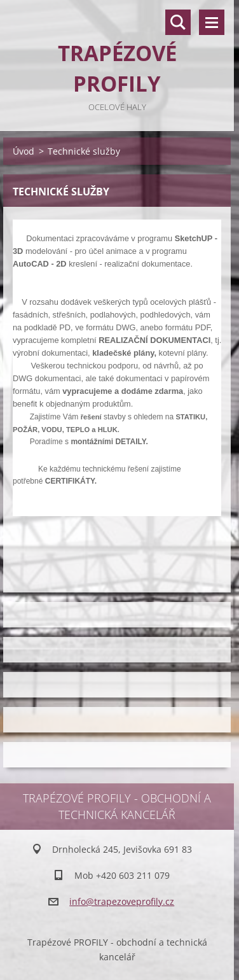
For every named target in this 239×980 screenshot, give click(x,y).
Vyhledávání (178, 22)
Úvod (24, 151)
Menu (212, 22)
